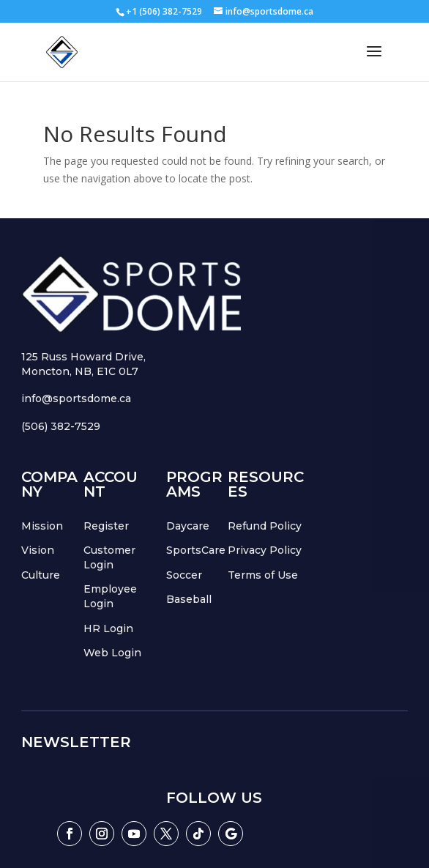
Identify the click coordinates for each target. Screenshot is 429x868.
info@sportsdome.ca (76, 398)
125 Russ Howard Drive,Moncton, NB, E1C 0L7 (83, 364)
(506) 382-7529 (61, 426)
